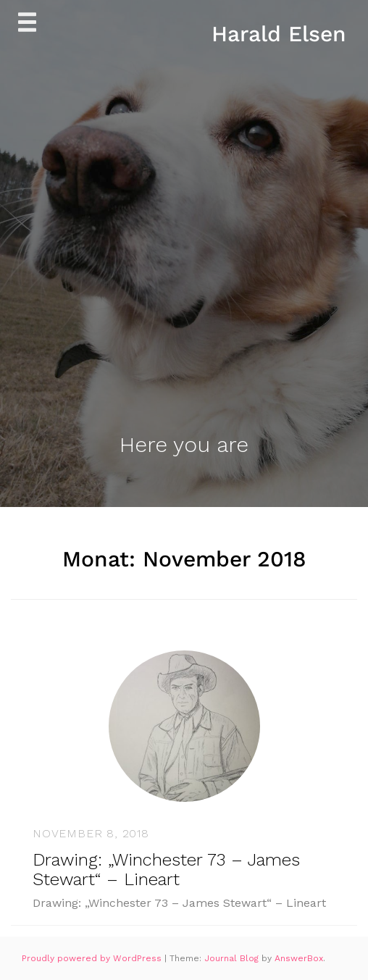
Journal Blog (233, 958)
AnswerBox (299, 958)
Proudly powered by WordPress (93, 958)
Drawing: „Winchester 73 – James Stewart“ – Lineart (166, 869)
